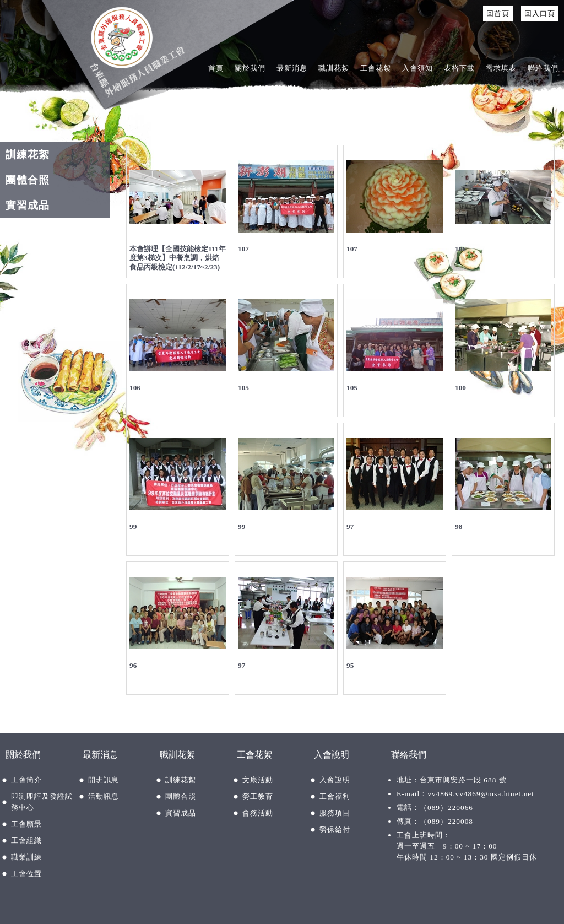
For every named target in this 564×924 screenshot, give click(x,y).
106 (460, 249)
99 (133, 526)
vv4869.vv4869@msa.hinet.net (481, 794)
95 (350, 665)
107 (243, 249)
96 (133, 665)
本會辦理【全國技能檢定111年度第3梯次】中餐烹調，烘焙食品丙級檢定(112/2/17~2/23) (178, 258)
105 (243, 388)
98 (459, 526)
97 (350, 526)
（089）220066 (446, 807)
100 (460, 388)
